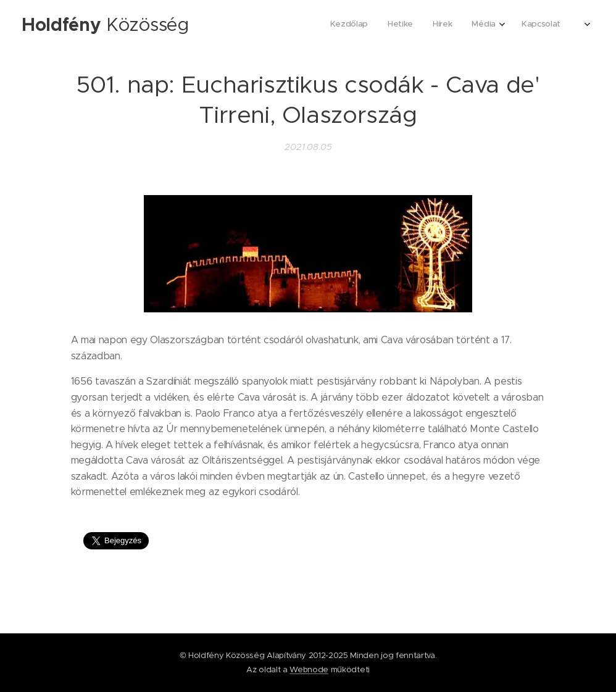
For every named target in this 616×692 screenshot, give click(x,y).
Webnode (309, 669)
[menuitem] (473, 25)
